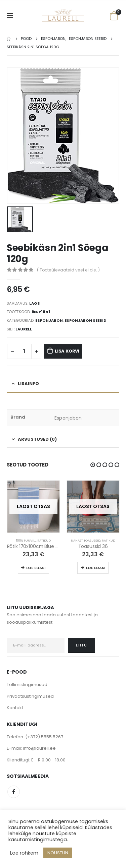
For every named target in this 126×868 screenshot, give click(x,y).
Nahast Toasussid (86, 540)
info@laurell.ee (39, 748)
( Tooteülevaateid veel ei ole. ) (68, 270)
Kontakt (15, 707)
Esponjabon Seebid (86, 320)
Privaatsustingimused (30, 696)
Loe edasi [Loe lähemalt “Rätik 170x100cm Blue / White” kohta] (36, 567)
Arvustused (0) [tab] (37, 439)
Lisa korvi (67, 351)
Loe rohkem (24, 853)
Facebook (14, 791)
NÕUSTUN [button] (58, 853)
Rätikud (44, 540)
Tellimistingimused (27, 684)
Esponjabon (49, 320)
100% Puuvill (26, 540)
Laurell (24, 329)
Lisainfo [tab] (28, 383)
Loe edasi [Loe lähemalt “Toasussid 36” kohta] (96, 567)
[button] (93, 464)
